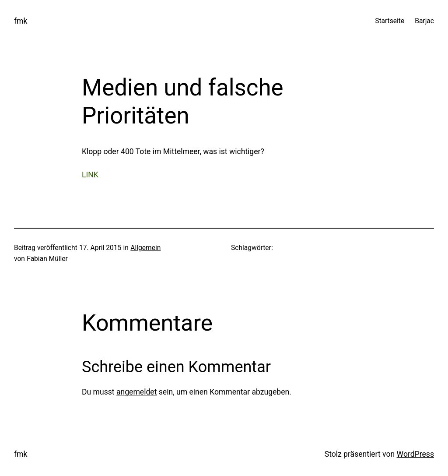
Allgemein (145, 248)
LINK (90, 175)
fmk (21, 21)
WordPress (415, 454)
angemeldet (136, 392)
